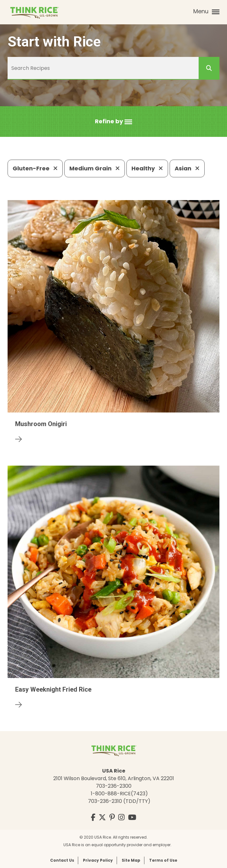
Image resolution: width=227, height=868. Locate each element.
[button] (113, 122)
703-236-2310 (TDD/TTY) (119, 801)
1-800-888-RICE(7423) (119, 794)
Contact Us (62, 860)
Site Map (131, 860)
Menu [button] (206, 11)
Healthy (147, 168)
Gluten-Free (35, 168)
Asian (187, 168)
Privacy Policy (98, 860)
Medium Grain (95, 168)
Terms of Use (163, 860)
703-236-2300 (114, 786)
